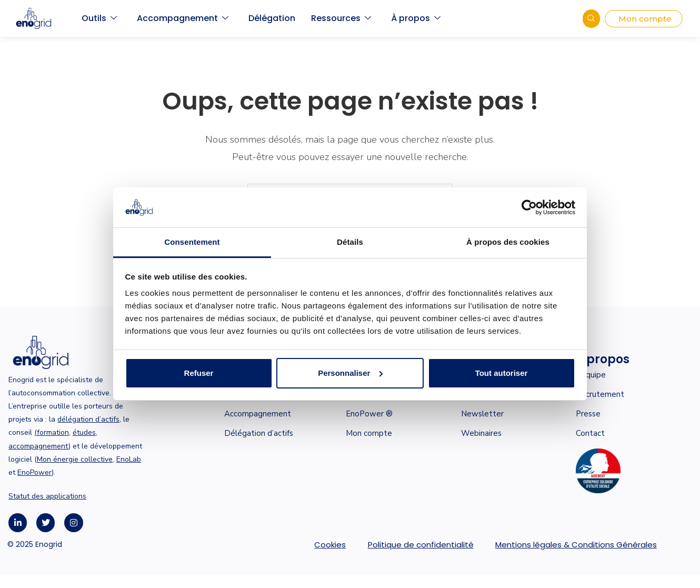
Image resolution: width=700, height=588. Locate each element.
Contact (590, 433)
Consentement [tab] (192, 242)
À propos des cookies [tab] (508, 242)
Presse (588, 414)
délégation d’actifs (88, 419)
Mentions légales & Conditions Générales (576, 545)
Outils (99, 18)
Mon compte (369, 433)
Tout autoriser (502, 373)
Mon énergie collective (75, 459)
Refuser (199, 373)
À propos (416, 18)
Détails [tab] (350, 242)
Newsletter (482, 414)
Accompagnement (183, 18)
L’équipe (591, 375)
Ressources (341, 18)
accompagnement (38, 446)
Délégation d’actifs (259, 433)
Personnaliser (350, 373)
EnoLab (129, 459)
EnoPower (34, 472)
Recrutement (600, 394)
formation (53, 432)
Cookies (330, 545)
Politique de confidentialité (421, 545)
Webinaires (481, 433)
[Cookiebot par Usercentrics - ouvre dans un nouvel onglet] (529, 207)
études (84, 432)
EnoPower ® (369, 414)
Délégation (272, 18)
